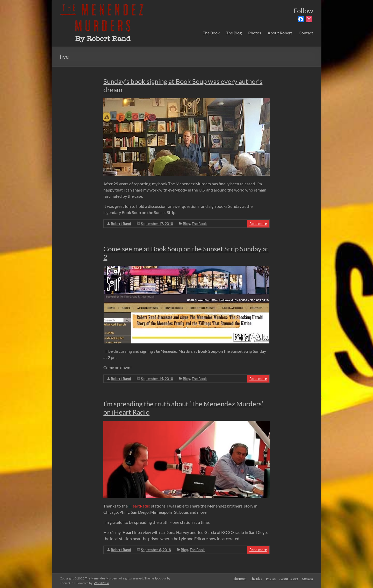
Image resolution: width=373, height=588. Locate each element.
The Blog (234, 33)
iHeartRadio (139, 506)
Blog (187, 223)
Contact (306, 33)
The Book (211, 33)
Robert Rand (121, 223)
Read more (258, 223)
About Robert (280, 33)
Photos (255, 33)
